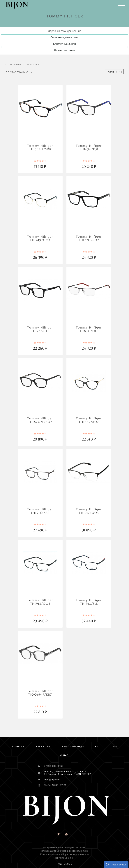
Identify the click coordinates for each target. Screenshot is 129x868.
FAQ (116, 747)
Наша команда (73, 747)
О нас (65, 755)
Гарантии (18, 747)
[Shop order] (19, 72)
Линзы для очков (64, 50)
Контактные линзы (65, 44)
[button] (116, 864)
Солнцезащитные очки (64, 37)
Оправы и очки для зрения (64, 31)
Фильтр (114, 72)
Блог (99, 747)
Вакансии (43, 747)
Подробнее (64, 864)
